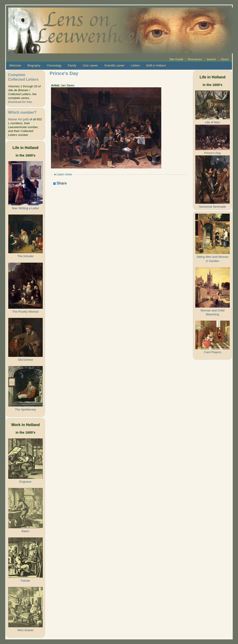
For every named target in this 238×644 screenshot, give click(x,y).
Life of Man (213, 122)
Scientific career (115, 66)
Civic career (90, 66)
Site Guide (176, 59)
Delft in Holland (156, 66)
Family (72, 66)
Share (60, 183)
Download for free (20, 102)
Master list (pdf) (18, 119)
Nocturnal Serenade (213, 207)
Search (211, 59)
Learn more (64, 174)
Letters (135, 66)
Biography (34, 66)
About (224, 59)
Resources (195, 59)
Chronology (54, 66)
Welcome (15, 66)
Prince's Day (213, 153)
